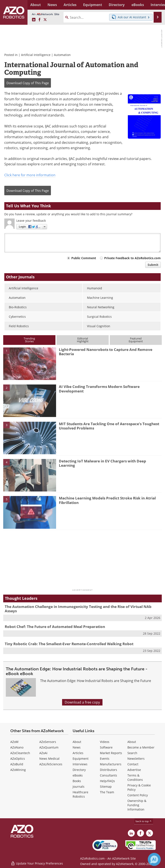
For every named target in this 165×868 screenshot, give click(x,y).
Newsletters (136, 759)
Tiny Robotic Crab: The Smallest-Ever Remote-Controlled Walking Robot (69, 644)
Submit (153, 265)
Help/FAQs (107, 781)
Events (105, 759)
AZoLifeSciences (51, 764)
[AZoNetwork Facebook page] (40, 20)
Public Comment (84, 258)
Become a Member (141, 747)
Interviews (80, 764)
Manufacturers (111, 764)
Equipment (81, 759)
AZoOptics (18, 759)
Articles (78, 753)
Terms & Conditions (135, 777)
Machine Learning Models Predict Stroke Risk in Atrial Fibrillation (107, 500)
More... (157, 5)
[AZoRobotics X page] (45, 20)
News (77, 747)
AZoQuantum (49, 747)
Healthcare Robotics (80, 794)
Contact (133, 764)
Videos (105, 742)
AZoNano (17, 747)
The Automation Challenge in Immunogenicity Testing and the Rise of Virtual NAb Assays (78, 609)
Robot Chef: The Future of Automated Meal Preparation (55, 627)
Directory (79, 770)
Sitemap (106, 787)
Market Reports (111, 753)
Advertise (134, 770)
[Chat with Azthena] (154, 859)
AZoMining (18, 770)
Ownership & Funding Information (137, 805)
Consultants (108, 775)
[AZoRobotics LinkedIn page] (34, 20)
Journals (79, 787)
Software (106, 747)
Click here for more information (30, 175)
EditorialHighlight (83, 340)
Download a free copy (82, 702)
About (77, 742)
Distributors (108, 770)
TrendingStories (29, 340)
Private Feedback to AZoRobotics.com (132, 258)
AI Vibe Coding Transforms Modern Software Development (99, 389)
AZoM (14, 742)
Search (132, 753)
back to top (144, 821)
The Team (107, 792)
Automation (62, 55)
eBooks (78, 775)
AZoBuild (17, 764)
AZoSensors (48, 742)
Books (77, 781)
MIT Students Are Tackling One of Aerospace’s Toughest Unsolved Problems (109, 426)
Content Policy (138, 795)
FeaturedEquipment (136, 340)
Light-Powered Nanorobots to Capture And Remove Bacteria (106, 352)
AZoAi (43, 753)
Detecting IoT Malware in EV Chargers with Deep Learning (102, 463)
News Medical (49, 759)
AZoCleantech (20, 753)
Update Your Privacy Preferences (37, 863)
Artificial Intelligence (36, 55)
